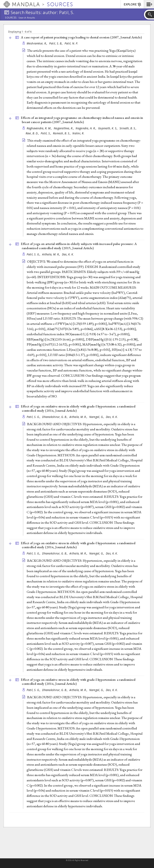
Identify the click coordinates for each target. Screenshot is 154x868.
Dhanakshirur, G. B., (55, 417)
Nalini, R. (78, 133)
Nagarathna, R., (64, 128)
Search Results (27, 18)
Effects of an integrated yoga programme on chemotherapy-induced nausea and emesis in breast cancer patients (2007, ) (82, 120)
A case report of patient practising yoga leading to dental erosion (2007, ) (81, 37)
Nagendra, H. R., (86, 128)
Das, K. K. (68, 254)
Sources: (11, 18)
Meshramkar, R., (37, 43)
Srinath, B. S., (128, 128)
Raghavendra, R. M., (40, 128)
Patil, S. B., (56, 43)
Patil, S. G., (34, 254)
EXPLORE (133, 5)
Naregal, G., (97, 417)
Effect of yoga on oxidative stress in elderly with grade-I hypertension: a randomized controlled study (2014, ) (78, 408)
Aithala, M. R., (51, 254)
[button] (149, 4)
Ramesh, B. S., (62, 133)
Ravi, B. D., (33, 133)
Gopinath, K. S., (108, 128)
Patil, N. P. (71, 43)
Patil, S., (46, 133)
